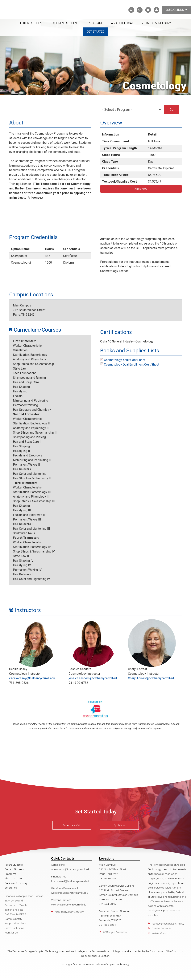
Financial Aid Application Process (24, 896)
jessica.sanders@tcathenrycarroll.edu (93, 678)
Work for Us (11, 933)
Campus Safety (13, 919)
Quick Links (176, 10)
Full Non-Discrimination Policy (168, 924)
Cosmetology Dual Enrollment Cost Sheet (132, 364)
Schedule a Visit (72, 825)
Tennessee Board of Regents (108, 951)
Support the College (15, 923)
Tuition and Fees (14, 910)
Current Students (67, 23)
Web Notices (159, 933)
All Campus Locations (115, 932)
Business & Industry (156, 23)
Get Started (95, 32)
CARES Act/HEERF (15, 914)
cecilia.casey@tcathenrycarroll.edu (32, 678)
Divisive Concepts (161, 928)
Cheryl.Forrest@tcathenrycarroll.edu (152, 678)
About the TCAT (122, 23)
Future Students (33, 23)
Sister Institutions (14, 928)
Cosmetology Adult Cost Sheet (125, 360)
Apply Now (141, 189)
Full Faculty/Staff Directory (69, 912)
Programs (96, 23)
